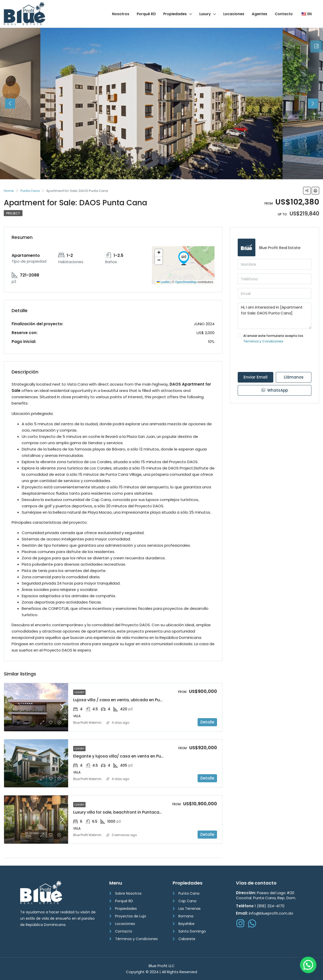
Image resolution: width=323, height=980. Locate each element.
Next (313, 104)
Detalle (207, 722)
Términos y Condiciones (263, 341)
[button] (184, 258)
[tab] (316, 46)
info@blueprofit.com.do (265, 913)
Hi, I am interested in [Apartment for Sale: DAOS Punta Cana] (275, 316)
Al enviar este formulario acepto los (275, 339)
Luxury (205, 14)
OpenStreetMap (186, 282)
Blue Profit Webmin (87, 723)
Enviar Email (255, 377)
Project (13, 213)
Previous (10, 104)
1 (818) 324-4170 (260, 906)
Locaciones (234, 14)
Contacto (284, 14)
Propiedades (175, 14)
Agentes (260, 14)
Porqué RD (146, 14)
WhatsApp (275, 390)
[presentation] (276, 358)
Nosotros (121, 14)
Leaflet (163, 282)
